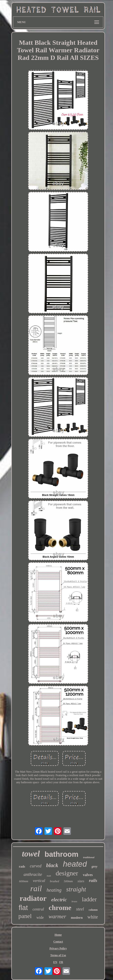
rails (93, 880)
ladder (89, 899)
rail (36, 888)
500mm (68, 881)
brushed (54, 881)
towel (31, 854)
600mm (24, 881)
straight (76, 889)
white (93, 917)
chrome (60, 908)
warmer (57, 916)
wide (40, 917)
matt (49, 876)
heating (54, 890)
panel (25, 916)
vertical (39, 881)
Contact (58, 942)
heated (75, 864)
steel (80, 909)
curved (36, 866)
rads (22, 867)
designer (67, 873)
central (38, 909)
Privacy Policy (58, 948)
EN (55, 962)
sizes (81, 881)
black (52, 865)
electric (59, 900)
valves (88, 875)
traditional (89, 857)
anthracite (33, 874)
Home (58, 935)
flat (23, 908)
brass (74, 901)
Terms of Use (58, 955)
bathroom (62, 854)
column (93, 910)
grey (94, 867)
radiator (33, 898)
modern (77, 918)
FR (61, 962)
